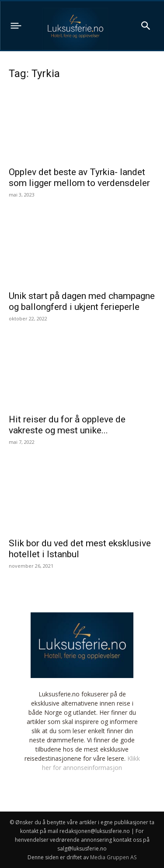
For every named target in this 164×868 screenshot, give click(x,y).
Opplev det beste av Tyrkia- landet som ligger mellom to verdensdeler (79, 177)
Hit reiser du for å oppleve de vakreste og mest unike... (67, 425)
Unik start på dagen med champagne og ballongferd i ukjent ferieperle (82, 301)
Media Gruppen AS (113, 857)
